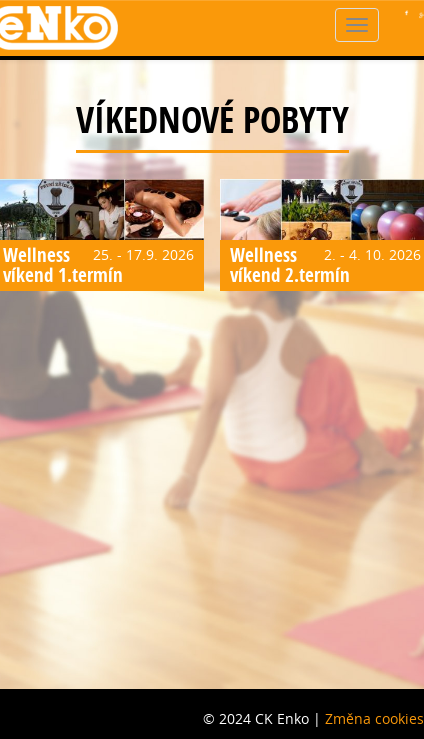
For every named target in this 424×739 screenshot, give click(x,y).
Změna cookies (374, 718)
